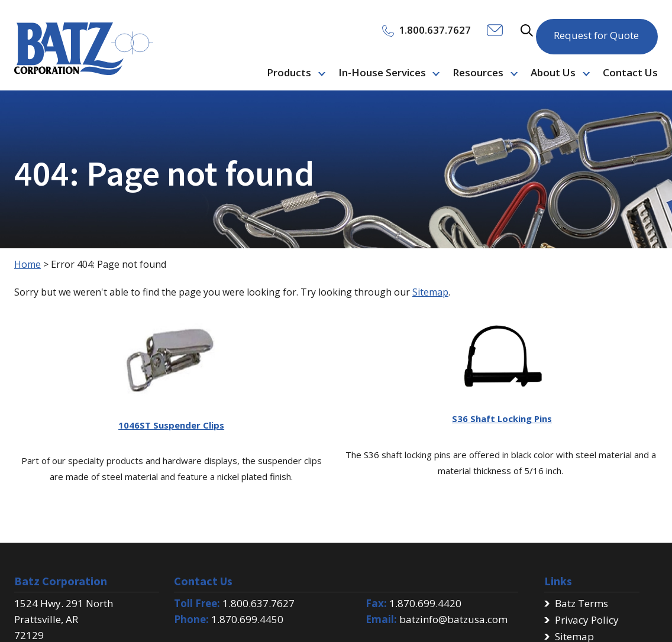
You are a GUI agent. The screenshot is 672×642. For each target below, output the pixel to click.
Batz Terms (581, 603)
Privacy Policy (587, 620)
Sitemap (430, 292)
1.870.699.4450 (247, 619)
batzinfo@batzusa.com (453, 619)
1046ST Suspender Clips (171, 425)
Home (28, 264)
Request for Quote (596, 29)
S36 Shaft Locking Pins (502, 419)
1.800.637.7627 (259, 603)
